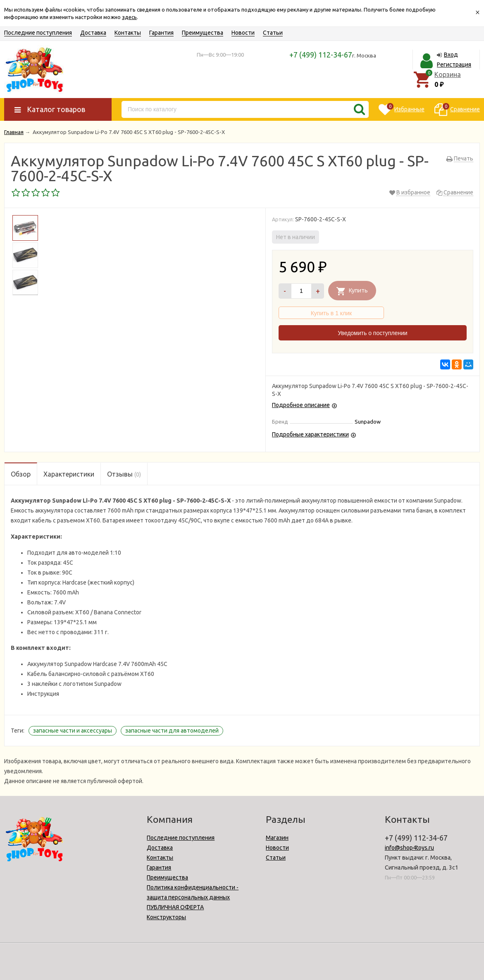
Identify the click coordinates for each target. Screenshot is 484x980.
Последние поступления (38, 33)
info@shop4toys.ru (409, 848)
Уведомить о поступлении (372, 333)
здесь (129, 17)
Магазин (277, 838)
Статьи (273, 33)
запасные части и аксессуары (73, 731)
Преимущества (203, 33)
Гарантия (161, 33)
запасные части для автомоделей (172, 731)
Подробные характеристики (310, 434)
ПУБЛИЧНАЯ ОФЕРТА (175, 907)
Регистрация (454, 65)
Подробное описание (301, 405)
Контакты (128, 33)
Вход (451, 55)
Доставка (93, 33)
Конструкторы (166, 917)
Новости (243, 33)
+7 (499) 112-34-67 (321, 55)
